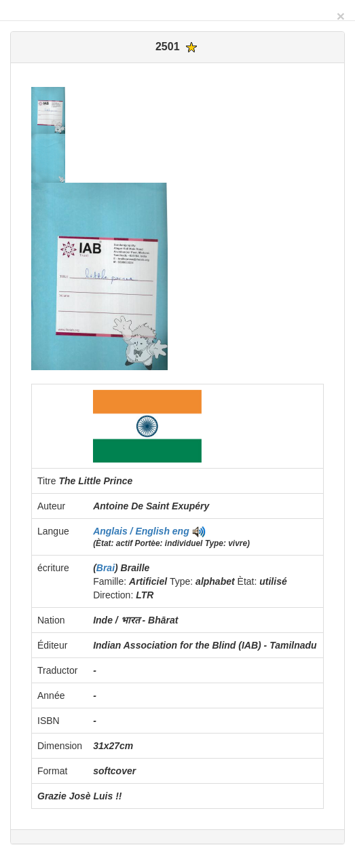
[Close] (341, 16)
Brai (106, 568)
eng (181, 531)
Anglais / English (133, 531)
